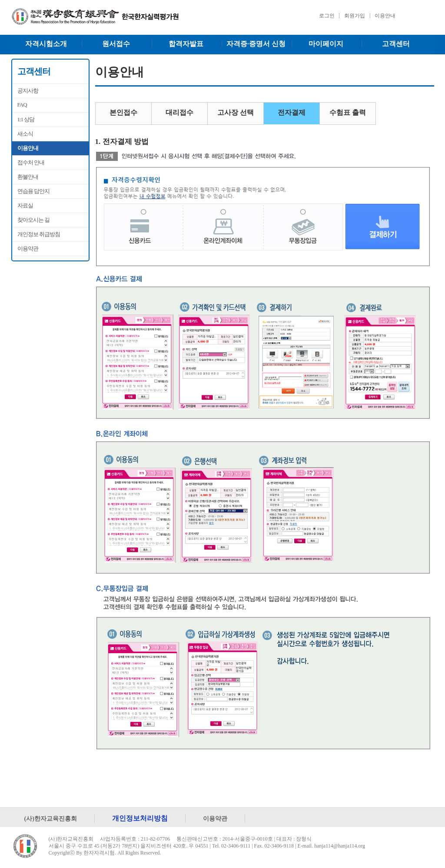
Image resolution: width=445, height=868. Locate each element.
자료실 (25, 205)
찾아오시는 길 (33, 220)
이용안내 (385, 16)
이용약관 (28, 249)
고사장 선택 (236, 112)
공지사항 (28, 91)
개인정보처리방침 (140, 818)
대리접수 (179, 112)
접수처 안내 (31, 162)
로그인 (327, 16)
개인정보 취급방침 (39, 234)
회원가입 (355, 16)
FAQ (22, 105)
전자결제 (292, 112)
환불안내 (28, 177)
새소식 (25, 134)
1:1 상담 (26, 119)
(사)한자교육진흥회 (51, 818)
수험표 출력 (348, 112)
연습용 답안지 (33, 191)
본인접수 (123, 112)
